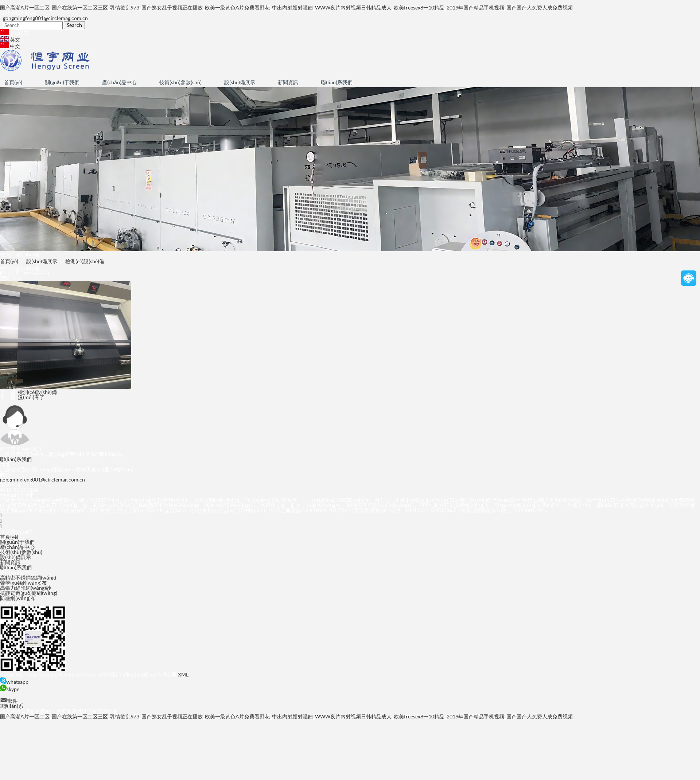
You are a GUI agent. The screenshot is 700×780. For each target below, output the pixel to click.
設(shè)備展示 (240, 82)
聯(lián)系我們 (337, 82)
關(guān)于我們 (62, 82)
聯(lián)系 (12, 706)
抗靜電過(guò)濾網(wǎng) (29, 593)
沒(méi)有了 (31, 397)
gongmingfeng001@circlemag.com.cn (45, 18)
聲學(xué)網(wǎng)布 (23, 583)
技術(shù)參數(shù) (180, 82)
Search (74, 25)
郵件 (9, 701)
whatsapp (14, 682)
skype (10, 689)
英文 (10, 40)
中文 (10, 46)
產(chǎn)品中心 (119, 82)
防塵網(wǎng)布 (18, 598)
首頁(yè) (13, 82)
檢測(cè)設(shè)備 (85, 261)
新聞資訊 (288, 82)
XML (183, 674)
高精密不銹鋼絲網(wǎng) (28, 578)
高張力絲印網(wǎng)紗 (26, 588)
